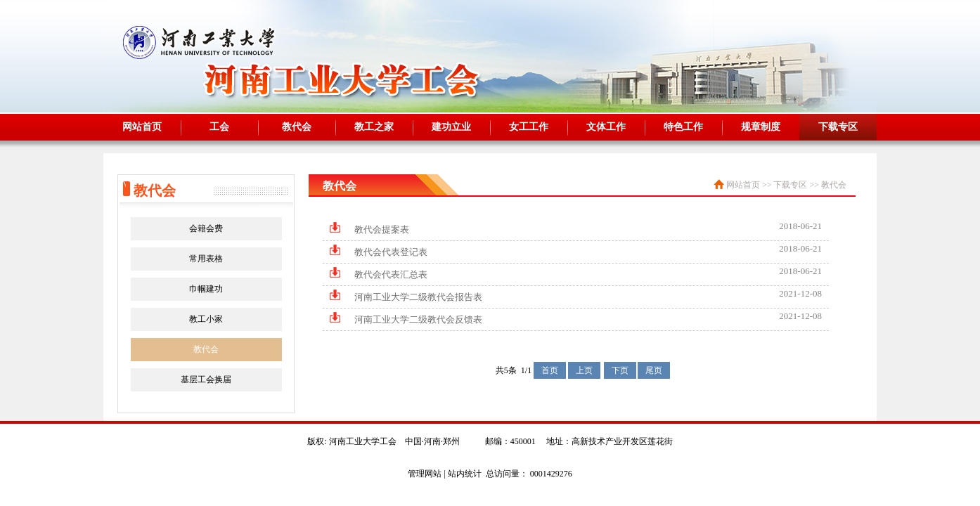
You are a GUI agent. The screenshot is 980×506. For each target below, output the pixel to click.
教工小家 (206, 319)
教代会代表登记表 (391, 252)
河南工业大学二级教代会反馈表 (418, 319)
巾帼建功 (206, 289)
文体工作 (606, 127)
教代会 (297, 127)
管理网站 (425, 474)
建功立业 (451, 127)
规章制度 (761, 127)
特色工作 (683, 127)
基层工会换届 (206, 379)
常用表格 (206, 259)
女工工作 (529, 127)
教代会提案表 (382, 229)
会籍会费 (206, 228)
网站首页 (142, 127)
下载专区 (838, 127)
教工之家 (374, 127)
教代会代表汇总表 (391, 274)
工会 (219, 127)
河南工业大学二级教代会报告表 (418, 297)
